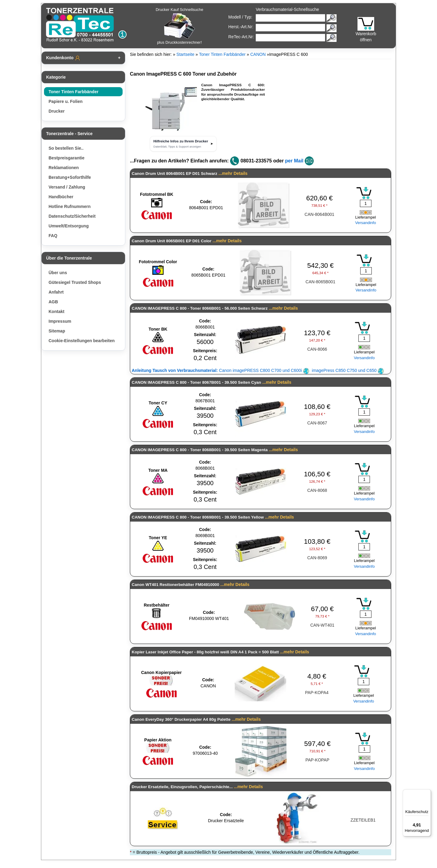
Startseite (185, 54)
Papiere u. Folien (66, 101)
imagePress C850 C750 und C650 (348, 370)
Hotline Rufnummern (69, 206)
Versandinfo (366, 223)
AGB (53, 302)
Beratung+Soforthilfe (70, 177)
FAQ (53, 236)
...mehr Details (233, 173)
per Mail (294, 161)
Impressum (60, 321)
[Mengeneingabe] (366, 203)
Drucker (57, 111)
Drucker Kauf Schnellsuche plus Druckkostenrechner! (180, 26)
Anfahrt (56, 292)
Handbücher (61, 197)
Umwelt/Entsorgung (69, 226)
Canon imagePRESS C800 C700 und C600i (220, 370)
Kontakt (56, 311)
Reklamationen (64, 168)
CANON (258, 54)
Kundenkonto (63, 58)
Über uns (58, 273)
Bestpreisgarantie (66, 158)
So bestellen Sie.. (66, 148)
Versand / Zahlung (67, 187)
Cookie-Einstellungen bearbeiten (82, 341)
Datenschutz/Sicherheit (72, 216)
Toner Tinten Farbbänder (73, 92)
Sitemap (57, 331)
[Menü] (427, 793)
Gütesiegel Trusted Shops (75, 282)
